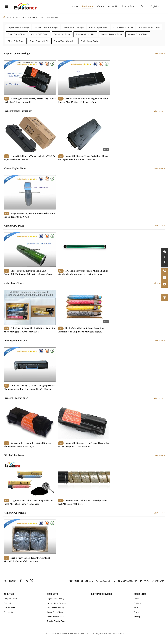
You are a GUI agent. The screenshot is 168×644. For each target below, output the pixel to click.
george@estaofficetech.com (100, 581)
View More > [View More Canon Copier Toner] (159, 168)
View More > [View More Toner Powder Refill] (159, 513)
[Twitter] (31, 581)
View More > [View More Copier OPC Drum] (159, 226)
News (136, 608)
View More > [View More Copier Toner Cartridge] (159, 53)
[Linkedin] (26, 581)
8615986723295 (127, 581)
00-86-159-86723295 (152, 581)
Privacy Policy (118, 633)
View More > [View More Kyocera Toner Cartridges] (159, 111)
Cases (136, 612)
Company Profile (10, 599)
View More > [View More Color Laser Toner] (159, 283)
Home (75, 6)
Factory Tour (128, 6)
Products (87, 6)
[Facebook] (21, 581)
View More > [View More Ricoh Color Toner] (159, 455)
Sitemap (137, 617)
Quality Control (10, 608)
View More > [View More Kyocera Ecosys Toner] (159, 398)
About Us (113, 6)
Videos (101, 6)
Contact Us (8, 612)
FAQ (92, 599)
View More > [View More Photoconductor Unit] (159, 340)
